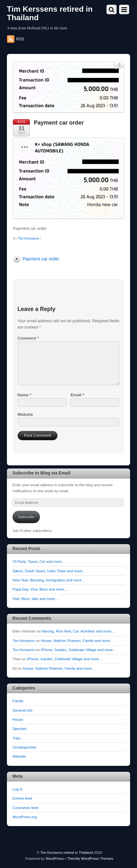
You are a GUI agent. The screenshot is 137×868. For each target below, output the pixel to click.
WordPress (55, 858)
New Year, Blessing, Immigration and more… (49, 580)
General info (23, 710)
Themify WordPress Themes (90, 858)
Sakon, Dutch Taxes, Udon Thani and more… (49, 571)
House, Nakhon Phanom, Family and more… (77, 641)
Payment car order (59, 123)
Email (77, 395)
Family (18, 701)
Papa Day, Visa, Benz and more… (40, 589)
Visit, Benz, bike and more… (36, 599)
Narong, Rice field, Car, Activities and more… (78, 631)
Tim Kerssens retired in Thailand (66, 852)
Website (25, 414)
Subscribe (26, 517)
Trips (16, 738)
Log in (18, 789)
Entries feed (22, 798)
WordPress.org (25, 817)
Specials (19, 728)
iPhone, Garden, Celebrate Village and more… (79, 650)
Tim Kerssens (28, 238)
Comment (28, 338)
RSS (20, 39)
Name (25, 395)
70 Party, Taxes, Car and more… (39, 561)
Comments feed (25, 808)
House (18, 719)
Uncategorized (24, 747)
